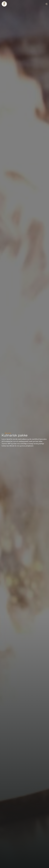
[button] (46, 4)
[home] (4, 4)
